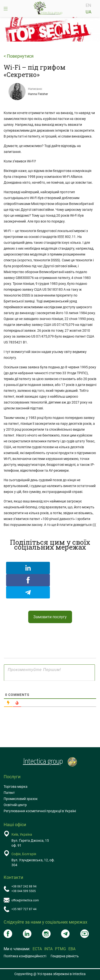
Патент (9, 793)
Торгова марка (16, 787)
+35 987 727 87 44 (24, 909)
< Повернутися (19, 56)
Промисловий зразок (21, 799)
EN (88, 5)
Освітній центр (15, 805)
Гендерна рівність (65, 956)
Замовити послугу (50, 617)
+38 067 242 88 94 (24, 886)
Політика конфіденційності (25, 956)
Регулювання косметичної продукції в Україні (40, 811)
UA (89, 12)
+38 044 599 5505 (24, 891)
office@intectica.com (25, 900)
